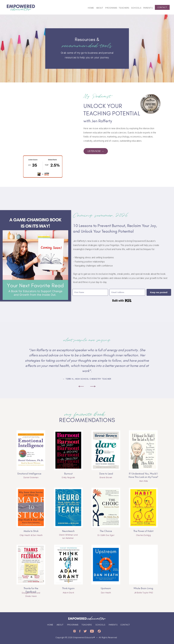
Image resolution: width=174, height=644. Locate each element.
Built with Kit (122, 301)
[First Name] (90, 292)
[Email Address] (127, 292)
